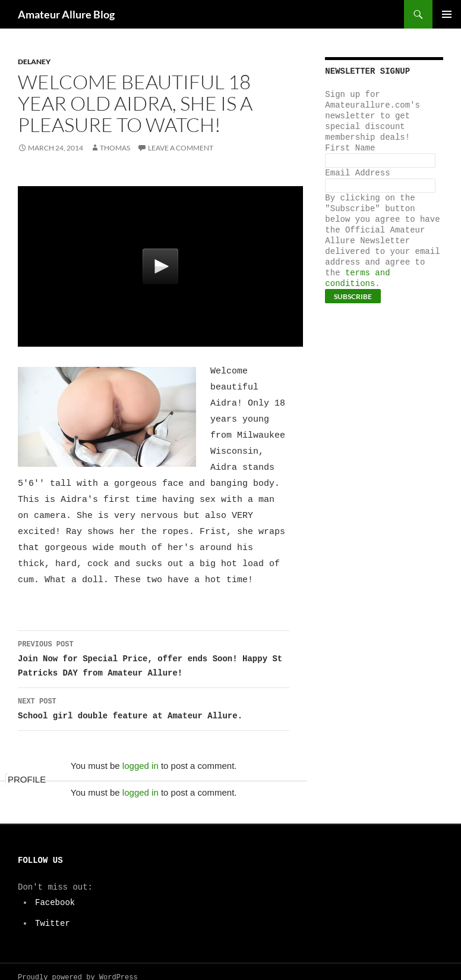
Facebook (56, 890)
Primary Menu (447, 14)
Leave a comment (181, 148)
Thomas (115, 148)
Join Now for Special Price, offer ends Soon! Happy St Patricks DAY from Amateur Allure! (154, 646)
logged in (140, 753)
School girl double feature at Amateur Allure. (154, 695)
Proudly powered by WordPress (78, 965)
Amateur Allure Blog (66, 14)
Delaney (34, 62)
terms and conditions (357, 278)
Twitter (53, 911)
